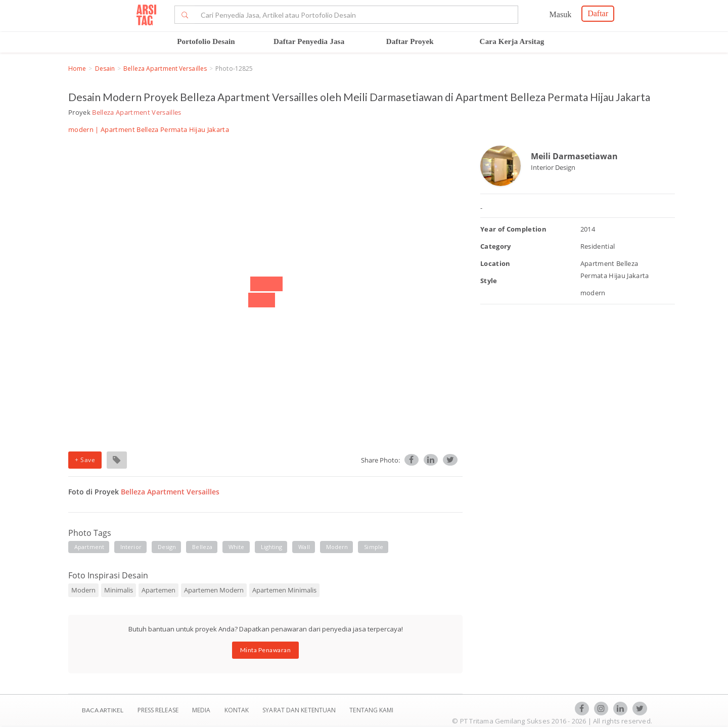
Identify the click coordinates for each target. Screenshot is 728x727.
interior (131, 547)
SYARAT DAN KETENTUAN (300, 710)
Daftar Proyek (410, 41)
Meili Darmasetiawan (574, 156)
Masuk (561, 14)
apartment (89, 547)
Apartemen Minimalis (284, 590)
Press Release (158, 710)
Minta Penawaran (266, 650)
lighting (272, 547)
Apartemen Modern (214, 590)
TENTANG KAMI (371, 710)
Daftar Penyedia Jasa (309, 41)
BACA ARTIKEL (103, 710)
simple (374, 547)
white (237, 547)
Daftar (598, 13)
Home (77, 69)
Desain (105, 69)
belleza (202, 547)
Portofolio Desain (206, 41)
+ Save (85, 460)
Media (202, 710)
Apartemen (158, 590)
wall (304, 547)
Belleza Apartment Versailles (165, 69)
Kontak (238, 710)
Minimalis (119, 590)
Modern (83, 590)
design (167, 547)
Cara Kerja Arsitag (512, 41)
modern (337, 547)
